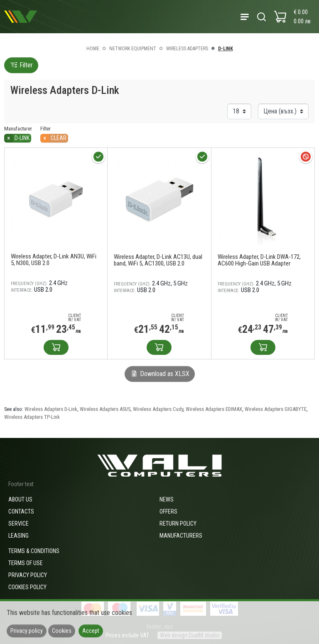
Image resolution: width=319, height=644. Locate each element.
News (167, 499)
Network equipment (133, 49)
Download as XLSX (160, 374)
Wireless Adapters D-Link (51, 409)
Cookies (62, 631)
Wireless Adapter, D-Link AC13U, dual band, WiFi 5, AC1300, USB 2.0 (158, 260)
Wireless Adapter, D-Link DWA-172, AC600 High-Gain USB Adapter (259, 260)
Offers (168, 511)
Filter (21, 65)
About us (20, 499)
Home (93, 49)
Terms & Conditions (34, 551)
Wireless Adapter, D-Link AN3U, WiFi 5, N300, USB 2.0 (54, 260)
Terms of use (26, 563)
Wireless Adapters (187, 49)
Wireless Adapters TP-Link (32, 417)
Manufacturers (181, 536)
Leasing (18, 536)
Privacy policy (28, 575)
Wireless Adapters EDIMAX (214, 409)
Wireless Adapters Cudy (158, 409)
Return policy (178, 524)
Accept (91, 631)
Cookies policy (27, 587)
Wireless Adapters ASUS (105, 409)
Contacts (21, 511)
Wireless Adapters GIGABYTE (276, 409)
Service (18, 524)
